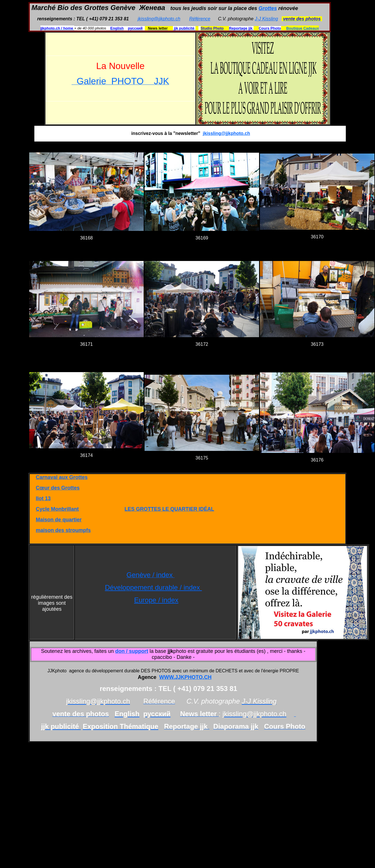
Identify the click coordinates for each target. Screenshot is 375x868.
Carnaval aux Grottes (62, 477)
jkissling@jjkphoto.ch (159, 19)
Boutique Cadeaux (303, 28)
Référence (200, 19)
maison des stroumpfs (63, 530)
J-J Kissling (266, 19)
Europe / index (156, 600)
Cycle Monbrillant (57, 509)
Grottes (268, 8)
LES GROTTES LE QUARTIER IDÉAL (169, 509)
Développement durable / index (153, 587)
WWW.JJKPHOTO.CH (185, 677)
